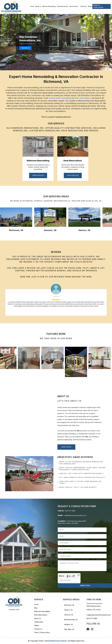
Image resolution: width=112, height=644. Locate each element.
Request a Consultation (98, 6)
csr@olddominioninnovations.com (75, 515)
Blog (36, 608)
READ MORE (66, 447)
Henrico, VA (68, 610)
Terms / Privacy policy (42, 632)
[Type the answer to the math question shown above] (69, 580)
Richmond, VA (69, 605)
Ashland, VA (68, 624)
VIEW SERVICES (25, 48)
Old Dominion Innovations (56, 641)
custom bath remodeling (60, 98)
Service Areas (74, 6)
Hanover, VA (69, 615)
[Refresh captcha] (79, 575)
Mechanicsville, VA (71, 620)
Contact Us (84, 6)
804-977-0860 (70, 511)
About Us (38, 6)
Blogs (90, 6)
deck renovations (83, 98)
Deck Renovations (63, 6)
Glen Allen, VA (69, 629)
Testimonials (39, 622)
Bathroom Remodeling (49, 6)
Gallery (37, 625)
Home (32, 6)
